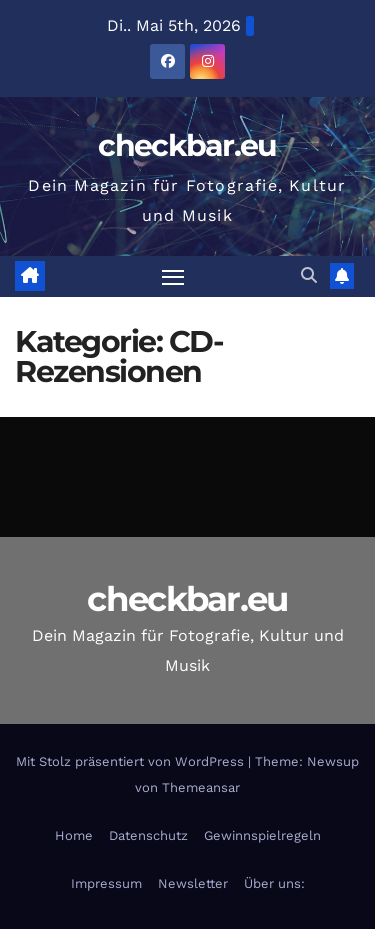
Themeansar (201, 787)
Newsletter (193, 883)
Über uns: (274, 883)
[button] (309, 275)
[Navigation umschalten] (173, 277)
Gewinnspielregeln (262, 835)
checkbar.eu (187, 145)
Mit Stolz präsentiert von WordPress (132, 761)
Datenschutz (148, 835)
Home (74, 835)
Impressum (106, 883)
